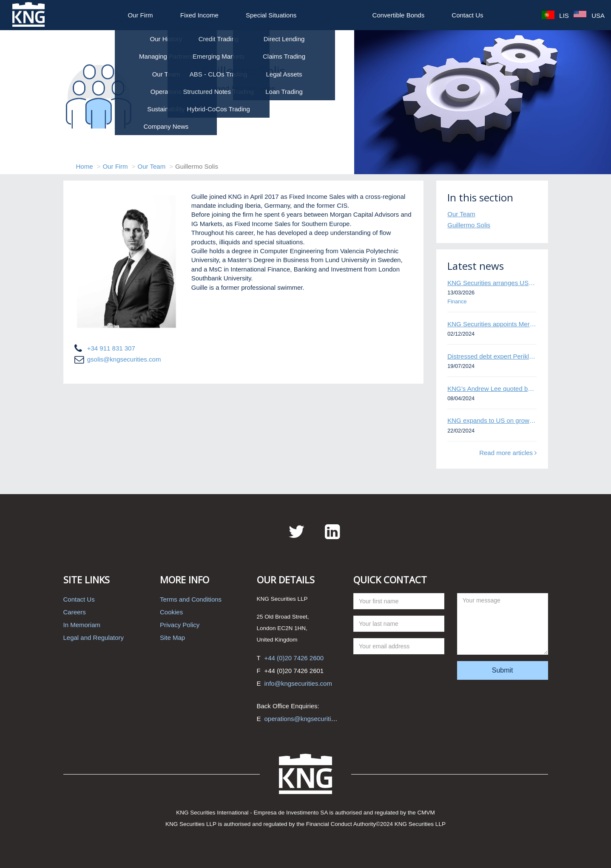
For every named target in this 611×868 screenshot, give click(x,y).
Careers (75, 612)
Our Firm (140, 15)
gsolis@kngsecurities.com (124, 359)
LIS (555, 15)
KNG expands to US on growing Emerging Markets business (492, 420)
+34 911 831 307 (111, 348)
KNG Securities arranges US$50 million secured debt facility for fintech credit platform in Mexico (492, 283)
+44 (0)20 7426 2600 (294, 658)
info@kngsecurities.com (298, 683)
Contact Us (467, 15)
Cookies (171, 612)
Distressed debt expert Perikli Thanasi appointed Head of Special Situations (492, 356)
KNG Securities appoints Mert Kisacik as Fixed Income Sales (492, 324)
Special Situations (271, 15)
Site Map (172, 638)
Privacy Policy (180, 625)
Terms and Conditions (191, 599)
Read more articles (508, 453)
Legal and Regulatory (94, 638)
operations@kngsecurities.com (308, 719)
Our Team (152, 166)
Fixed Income (199, 15)
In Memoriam (82, 625)
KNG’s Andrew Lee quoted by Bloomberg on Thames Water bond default (492, 389)
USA (589, 15)
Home (85, 166)
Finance (457, 301)
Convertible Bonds (399, 15)
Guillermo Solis (469, 225)
